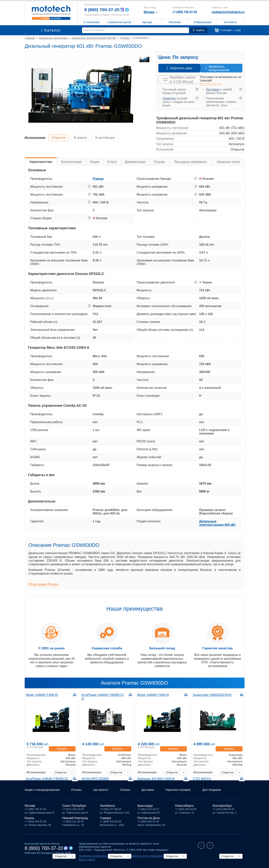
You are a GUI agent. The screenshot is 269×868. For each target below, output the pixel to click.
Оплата (131, 794)
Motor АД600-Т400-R (41, 694)
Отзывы (80, 794)
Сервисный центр (119, 22)
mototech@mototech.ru (228, 12)
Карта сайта (163, 860)
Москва (30, 810)
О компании (91, 22)
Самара (105, 822)
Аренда (147, 22)
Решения (175, 22)
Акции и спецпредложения (44, 794)
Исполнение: (36, 768)
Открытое (59, 138)
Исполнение (35, 138)
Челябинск (108, 810)
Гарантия (169, 98)
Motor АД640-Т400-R (152, 694)
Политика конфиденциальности (97, 860)
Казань (30, 822)
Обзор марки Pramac (43, 584)
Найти (199, 30)
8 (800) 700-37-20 (103, 10)
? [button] (197, 89)
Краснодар (145, 810)
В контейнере (109, 138)
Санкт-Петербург (74, 810)
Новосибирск (184, 810)
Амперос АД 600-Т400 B (155, 778)
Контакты (231, 22)
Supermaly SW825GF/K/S (211, 694)
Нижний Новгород (75, 822)
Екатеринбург (222, 810)
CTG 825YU (201, 778)
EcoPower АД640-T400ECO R (47, 778)
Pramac (98, 179)
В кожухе (83, 138)
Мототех (51, 13)
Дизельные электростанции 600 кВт (218, 523)
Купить (63, 745)
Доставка (213, 89)
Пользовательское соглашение (136, 860)
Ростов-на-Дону (149, 822)
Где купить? (105, 794)
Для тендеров (222, 794)
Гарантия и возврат (186, 794)
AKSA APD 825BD (94, 778)
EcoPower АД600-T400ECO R (103, 694)
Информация (203, 22)
